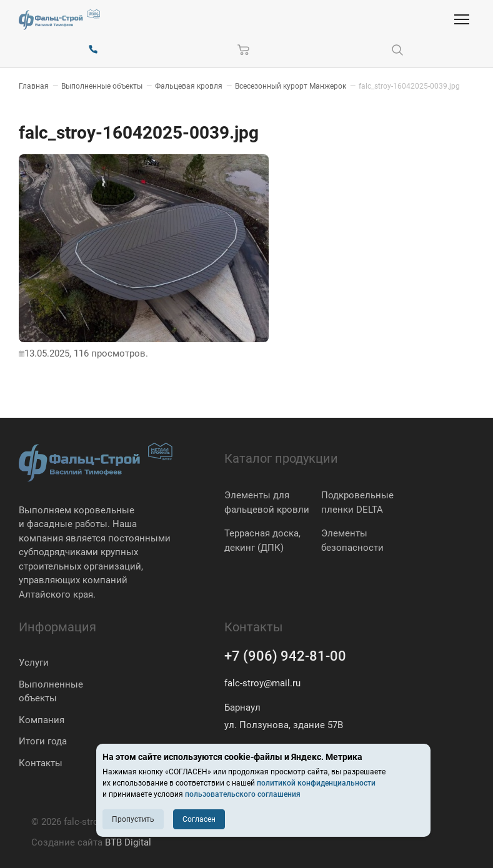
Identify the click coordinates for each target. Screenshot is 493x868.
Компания (42, 720)
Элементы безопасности (352, 540)
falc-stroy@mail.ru (262, 683)
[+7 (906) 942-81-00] (93, 50)
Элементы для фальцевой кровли (267, 502)
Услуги (34, 663)
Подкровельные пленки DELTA (357, 502)
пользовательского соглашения (243, 794)
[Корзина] (244, 50)
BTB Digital (128, 842)
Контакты (41, 763)
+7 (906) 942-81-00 (285, 656)
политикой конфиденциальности (316, 783)
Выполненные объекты (51, 692)
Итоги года (43, 741)
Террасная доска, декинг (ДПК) (262, 540)
